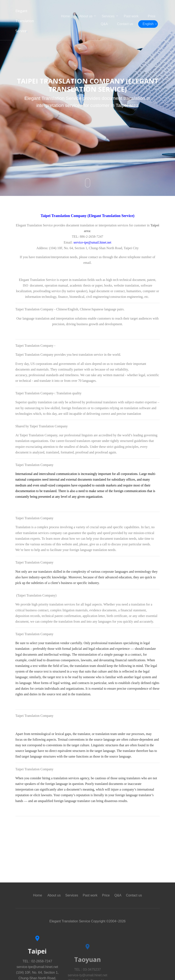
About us (86, 16)
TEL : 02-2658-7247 (37, 973)
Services (108, 16)
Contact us (125, 24)
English (148, 24)
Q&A (104, 24)
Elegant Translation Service (25, 21)
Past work (131, 16)
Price (152, 16)
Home (66, 16)
